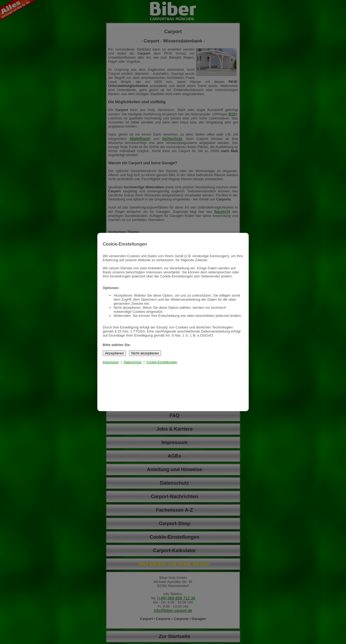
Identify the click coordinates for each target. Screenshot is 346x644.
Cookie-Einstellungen (162, 362)
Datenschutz (133, 362)
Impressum (111, 362)
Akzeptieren (114, 353)
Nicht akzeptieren (145, 353)
